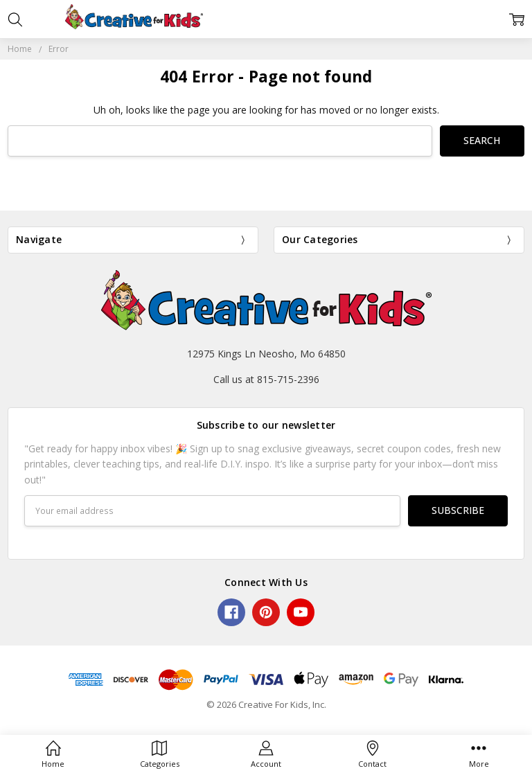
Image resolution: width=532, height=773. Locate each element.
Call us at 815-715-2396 (266, 379)
